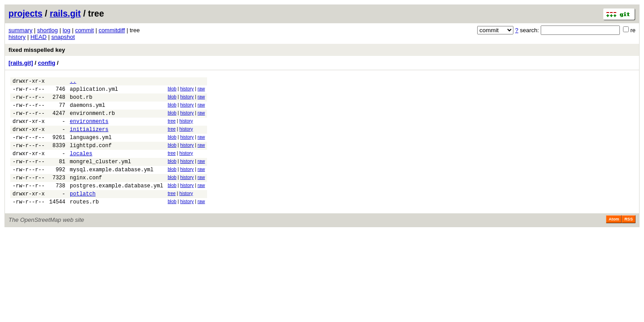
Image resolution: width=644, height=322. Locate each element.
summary (20, 30)
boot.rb (81, 101)
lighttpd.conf (91, 157)
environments (89, 129)
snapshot (63, 37)
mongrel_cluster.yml (100, 176)
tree (172, 128)
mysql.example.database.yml (112, 185)
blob (172, 90)
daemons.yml (87, 110)
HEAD (38, 37)
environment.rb (92, 120)
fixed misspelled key (37, 50)
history (17, 37)
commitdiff (112, 30)
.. (73, 82)
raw (201, 90)
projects (25, 13)
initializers (89, 138)
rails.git (65, 13)
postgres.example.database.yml (117, 204)
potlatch (83, 214)
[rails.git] (21, 63)
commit (85, 30)
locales (81, 167)
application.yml (94, 91)
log (66, 30)
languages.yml (91, 148)
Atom (614, 241)
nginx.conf (86, 195)
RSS (629, 241)
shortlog (47, 30)
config (47, 63)
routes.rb (84, 223)
